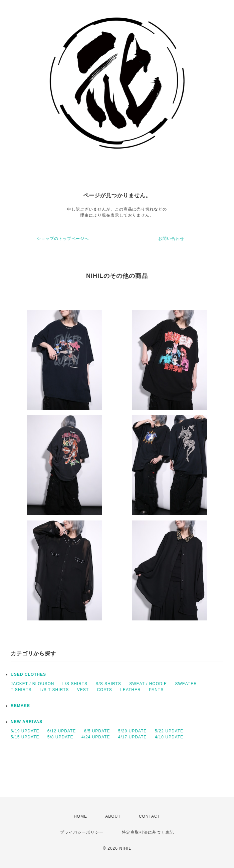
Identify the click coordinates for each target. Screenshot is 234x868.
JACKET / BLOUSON (32, 684)
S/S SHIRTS (108, 684)
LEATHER (130, 690)
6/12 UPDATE (62, 731)
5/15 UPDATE (25, 737)
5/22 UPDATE (169, 731)
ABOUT (113, 816)
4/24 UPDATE (96, 737)
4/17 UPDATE (132, 737)
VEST (83, 690)
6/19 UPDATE (25, 731)
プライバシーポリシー (82, 832)
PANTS (156, 690)
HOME (80, 816)
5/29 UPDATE (132, 731)
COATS (104, 690)
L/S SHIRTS (75, 684)
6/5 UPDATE (97, 731)
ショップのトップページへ (63, 239)
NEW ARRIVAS (27, 722)
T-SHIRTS (21, 690)
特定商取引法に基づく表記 (148, 832)
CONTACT (150, 816)
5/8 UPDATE (60, 737)
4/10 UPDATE (169, 737)
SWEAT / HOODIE (148, 684)
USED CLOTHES (28, 674)
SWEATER (186, 684)
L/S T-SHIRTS (54, 690)
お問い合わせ (171, 239)
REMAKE (20, 706)
